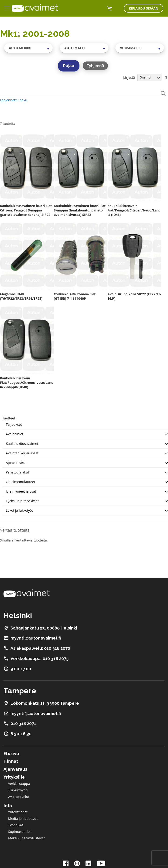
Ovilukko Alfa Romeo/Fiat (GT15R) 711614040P (75, 296)
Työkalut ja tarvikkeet (22, 501)
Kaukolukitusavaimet (22, 444)
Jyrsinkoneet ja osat (21, 491)
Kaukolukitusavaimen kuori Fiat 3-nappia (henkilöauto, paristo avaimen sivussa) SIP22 (80, 210)
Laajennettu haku (14, 100)
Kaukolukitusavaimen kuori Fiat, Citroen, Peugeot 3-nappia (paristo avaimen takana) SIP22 (26, 210)
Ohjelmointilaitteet (21, 482)
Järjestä (129, 77)
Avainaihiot (15, 434)
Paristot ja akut (17, 472)
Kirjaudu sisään (144, 8)
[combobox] (28, 48)
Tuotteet (9, 418)
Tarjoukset (14, 424)
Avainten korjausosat (22, 453)
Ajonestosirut (16, 463)
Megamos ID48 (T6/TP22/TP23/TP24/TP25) (21, 296)
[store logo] (35, 8)
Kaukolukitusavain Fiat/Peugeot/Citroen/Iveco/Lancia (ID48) (134, 210)
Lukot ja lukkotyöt (19, 510)
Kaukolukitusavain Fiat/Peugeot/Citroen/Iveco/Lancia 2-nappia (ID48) (26, 383)
